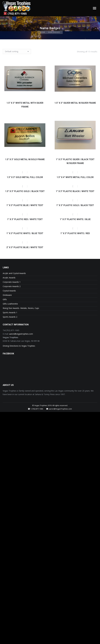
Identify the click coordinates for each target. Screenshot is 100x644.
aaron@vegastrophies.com (21, 334)
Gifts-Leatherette (10, 304)
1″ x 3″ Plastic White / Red (75, 233)
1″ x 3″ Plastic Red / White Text (25, 219)
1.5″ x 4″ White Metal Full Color (75, 177)
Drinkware (7, 295)
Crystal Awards (9, 291)
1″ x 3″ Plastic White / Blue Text (25, 233)
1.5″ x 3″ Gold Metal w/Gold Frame (25, 159)
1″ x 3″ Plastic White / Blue (75, 219)
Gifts (5, 299)
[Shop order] (17, 51)
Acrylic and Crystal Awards (14, 273)
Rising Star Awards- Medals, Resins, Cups (21, 308)
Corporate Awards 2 (12, 286)
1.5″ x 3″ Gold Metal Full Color (25, 177)
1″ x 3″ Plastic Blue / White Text (25, 205)
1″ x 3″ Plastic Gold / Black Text (75, 205)
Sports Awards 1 (10, 312)
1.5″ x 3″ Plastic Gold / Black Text (25, 191)
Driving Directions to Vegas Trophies (19, 346)
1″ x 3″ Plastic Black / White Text (75, 191)
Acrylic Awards (9, 278)
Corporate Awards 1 (12, 282)
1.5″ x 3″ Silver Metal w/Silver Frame (75, 103)
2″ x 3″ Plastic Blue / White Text (25, 247)
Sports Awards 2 (10, 317)
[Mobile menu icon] (95, 8)
